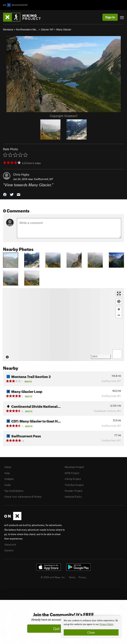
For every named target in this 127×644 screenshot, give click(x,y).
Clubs (7, 485)
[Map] (63, 325)
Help (7, 473)
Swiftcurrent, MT (44, 179)
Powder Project (73, 491)
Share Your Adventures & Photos (23, 497)
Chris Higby (21, 174)
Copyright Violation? (64, 116)
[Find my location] (119, 301)
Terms (72, 577)
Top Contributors (14, 491)
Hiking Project (73, 479)
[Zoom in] (119, 309)
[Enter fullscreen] (119, 294)
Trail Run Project (74, 485)
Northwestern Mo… (27, 29)
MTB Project (72, 473)
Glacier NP (47, 29)
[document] (91, 627)
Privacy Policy (106, 624)
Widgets (9, 479)
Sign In (110, 17)
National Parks (73, 497)
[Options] (117, 354)
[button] (5, 194)
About (8, 467)
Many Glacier (64, 29)
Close (91, 632)
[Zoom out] (119, 315)
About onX (10, 545)
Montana (8, 29)
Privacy (82, 577)
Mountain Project (74, 467)
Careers (9, 550)
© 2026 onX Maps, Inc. (53, 577)
